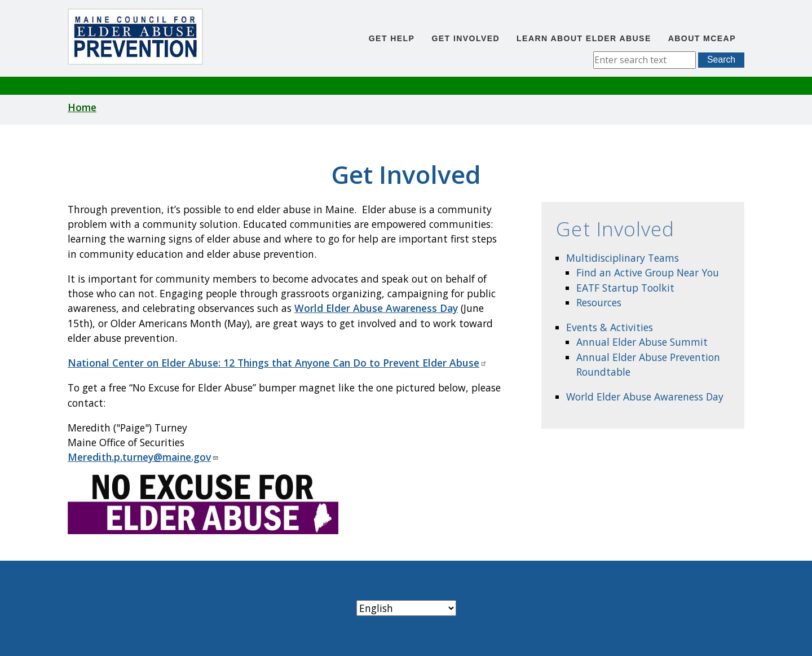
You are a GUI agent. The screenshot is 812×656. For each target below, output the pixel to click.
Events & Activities (610, 327)
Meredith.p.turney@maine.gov (143, 457)
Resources (599, 302)
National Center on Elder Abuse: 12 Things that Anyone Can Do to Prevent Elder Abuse (277, 363)
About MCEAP (702, 38)
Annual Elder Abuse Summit (642, 342)
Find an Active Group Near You (648, 272)
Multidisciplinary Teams (623, 258)
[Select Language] (406, 608)
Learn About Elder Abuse (584, 38)
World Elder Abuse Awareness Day (645, 397)
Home (82, 107)
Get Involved (465, 38)
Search (721, 60)
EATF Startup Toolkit (625, 288)
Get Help (392, 38)
